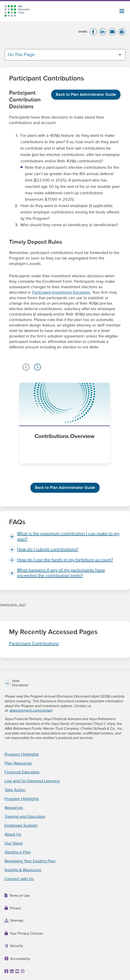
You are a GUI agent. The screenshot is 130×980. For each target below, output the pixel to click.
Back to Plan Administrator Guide (86, 95)
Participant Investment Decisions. (61, 292)
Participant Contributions (34, 644)
